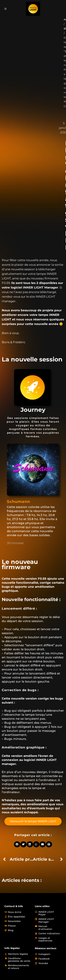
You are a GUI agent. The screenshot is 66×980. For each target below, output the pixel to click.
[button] (17, 844)
